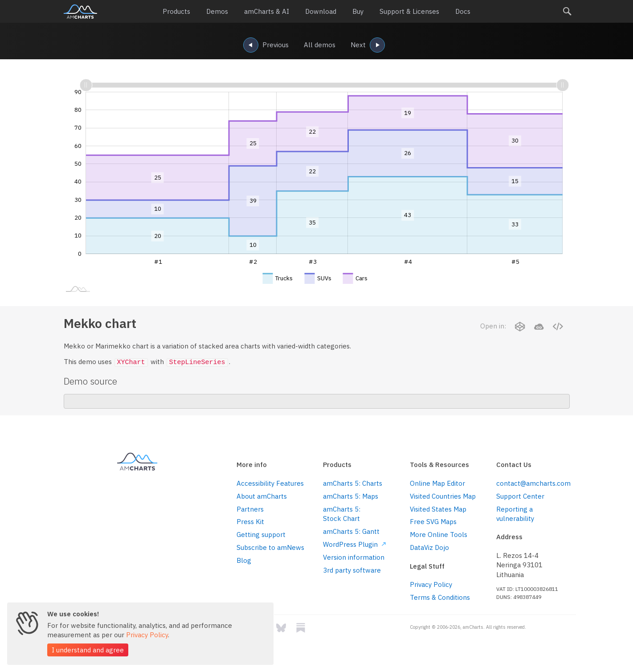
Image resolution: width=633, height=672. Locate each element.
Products (176, 11)
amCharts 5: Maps (351, 496)
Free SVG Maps (433, 522)
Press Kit (250, 522)
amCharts (80, 12)
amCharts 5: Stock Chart (342, 514)
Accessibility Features (270, 483)
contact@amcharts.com (533, 483)
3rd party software (352, 570)
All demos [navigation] (320, 45)
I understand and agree (88, 650)
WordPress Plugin (354, 544)
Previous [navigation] (266, 46)
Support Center (520, 496)
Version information (354, 557)
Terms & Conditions (440, 597)
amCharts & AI (267, 11)
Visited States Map (438, 509)
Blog (244, 560)
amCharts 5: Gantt (351, 531)
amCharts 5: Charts (353, 483)
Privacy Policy (431, 584)
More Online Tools (439, 535)
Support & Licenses (409, 11)
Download (321, 11)
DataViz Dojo (429, 547)
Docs (463, 11)
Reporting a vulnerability (515, 514)
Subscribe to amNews (270, 547)
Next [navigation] (368, 46)
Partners (250, 509)
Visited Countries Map (443, 496)
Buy (358, 11)
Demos (217, 11)
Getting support (261, 535)
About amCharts (262, 496)
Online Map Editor (437, 483)
